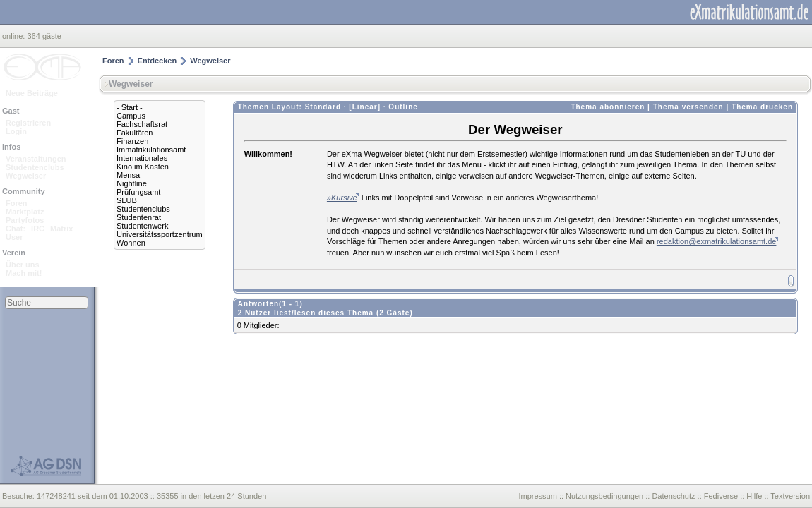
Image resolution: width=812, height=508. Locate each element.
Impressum (537, 496)
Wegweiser (26, 176)
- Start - (130, 107)
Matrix (61, 229)
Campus (131, 116)
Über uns (23, 265)
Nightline (132, 183)
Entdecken (157, 61)
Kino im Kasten (143, 167)
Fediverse (721, 496)
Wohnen (131, 243)
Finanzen (132, 141)
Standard (323, 107)
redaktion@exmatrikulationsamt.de (717, 241)
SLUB (127, 200)
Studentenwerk (142, 226)
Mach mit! (24, 273)
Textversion (790, 496)
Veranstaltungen (36, 159)
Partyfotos (25, 220)
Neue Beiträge (32, 93)
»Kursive (342, 198)
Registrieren (28, 123)
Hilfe (754, 496)
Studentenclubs (35, 167)
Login (16, 131)
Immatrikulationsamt (151, 150)
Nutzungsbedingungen (604, 496)
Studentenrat (139, 217)
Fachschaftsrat (142, 124)
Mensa (128, 175)
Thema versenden (688, 107)
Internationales (142, 158)
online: (14, 36)
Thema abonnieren (608, 107)
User (14, 237)
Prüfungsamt (138, 192)
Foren (17, 203)
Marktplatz (25, 212)
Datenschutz (673, 496)
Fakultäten (135, 133)
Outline (403, 107)
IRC (38, 229)
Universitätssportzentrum (160, 234)
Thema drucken (762, 107)
